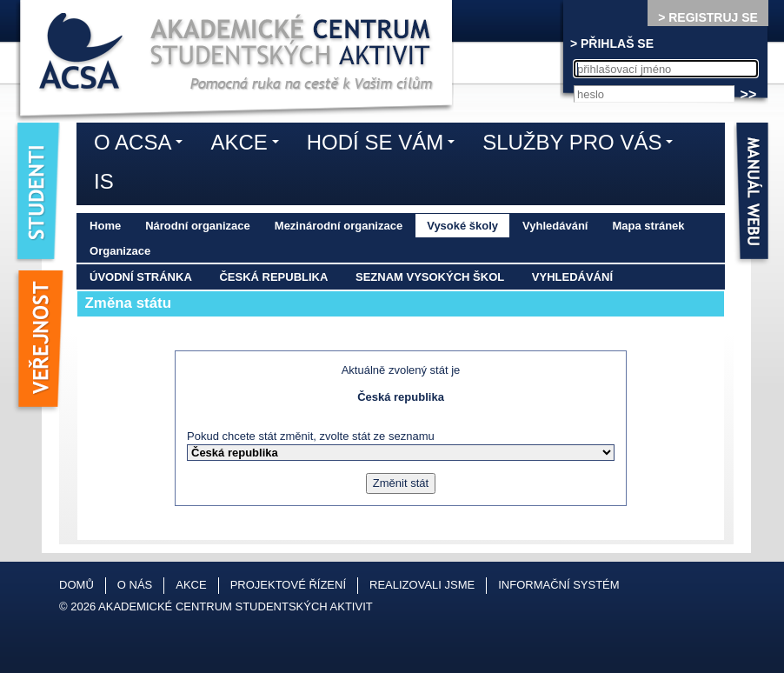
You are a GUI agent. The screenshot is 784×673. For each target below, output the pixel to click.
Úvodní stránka (141, 277)
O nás (135, 585)
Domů (76, 585)
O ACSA (143, 145)
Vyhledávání (555, 226)
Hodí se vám (385, 145)
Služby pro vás (582, 145)
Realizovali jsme (422, 585)
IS (104, 181)
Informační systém (558, 585)
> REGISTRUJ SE (708, 17)
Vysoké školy (462, 226)
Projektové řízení (288, 585)
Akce (249, 145)
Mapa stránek (648, 226)
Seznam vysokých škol (430, 277)
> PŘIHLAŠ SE (612, 43)
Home (105, 226)
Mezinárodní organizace (339, 226)
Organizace (120, 251)
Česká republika (273, 277)
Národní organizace (198, 226)
